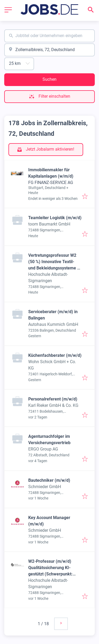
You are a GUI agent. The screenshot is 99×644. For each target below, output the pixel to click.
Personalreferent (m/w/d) (53, 399)
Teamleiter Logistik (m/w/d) (55, 218)
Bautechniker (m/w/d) (49, 480)
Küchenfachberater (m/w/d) (55, 355)
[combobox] (49, 36)
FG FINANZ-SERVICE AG (51, 183)
